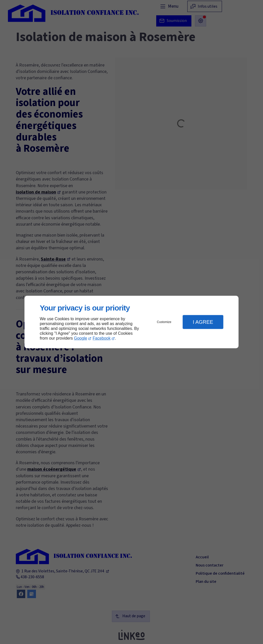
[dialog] (131, 322)
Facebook (102, 338)
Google (81, 338)
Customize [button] (164, 322)
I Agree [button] (203, 322)
